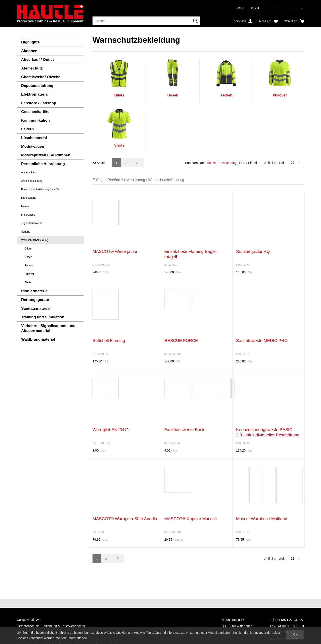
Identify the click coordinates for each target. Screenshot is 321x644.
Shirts (28, 282)
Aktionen (29, 51)
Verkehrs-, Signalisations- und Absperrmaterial (48, 328)
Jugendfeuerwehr (32, 223)
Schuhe (26, 232)
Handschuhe (29, 198)
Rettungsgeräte (35, 300)
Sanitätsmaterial (36, 308)
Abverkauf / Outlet (37, 60)
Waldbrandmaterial (38, 339)
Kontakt (256, 8)
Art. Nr (211, 163)
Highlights (30, 42)
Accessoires (28, 172)
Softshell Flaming (109, 340)
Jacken (29, 266)
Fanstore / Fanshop (39, 103)
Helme (25, 206)
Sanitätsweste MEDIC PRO (262, 340)
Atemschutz (32, 68)
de (292, 8)
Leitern (28, 129)
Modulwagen (33, 146)
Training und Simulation (43, 317)
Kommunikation (35, 120)
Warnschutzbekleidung (35, 240)
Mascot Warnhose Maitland (262, 519)
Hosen (28, 257)
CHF (242, 163)
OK (295, 634)
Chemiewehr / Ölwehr (40, 77)
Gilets (28, 249)
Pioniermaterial (35, 291)
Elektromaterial (35, 94)
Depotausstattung (37, 86)
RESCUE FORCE (181, 340)
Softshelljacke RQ (253, 251)
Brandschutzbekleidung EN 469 (40, 189)
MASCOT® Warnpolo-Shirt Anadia (125, 519)
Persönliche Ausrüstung (43, 164)
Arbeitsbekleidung (32, 181)
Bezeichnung (227, 163)
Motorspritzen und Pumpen (46, 155)
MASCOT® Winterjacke (115, 251)
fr (297, 8)
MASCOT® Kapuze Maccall (190, 519)
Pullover (29, 274)
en (303, 8)
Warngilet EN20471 (111, 430)
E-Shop (240, 8)
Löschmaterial (34, 138)
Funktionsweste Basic (185, 430)
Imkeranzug (28, 215)
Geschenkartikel (36, 112)
